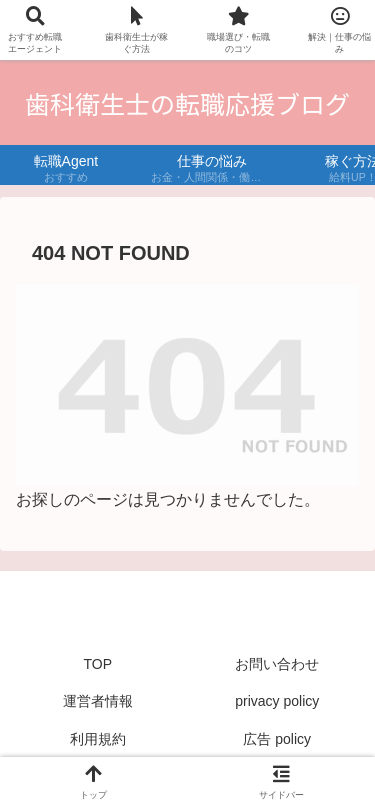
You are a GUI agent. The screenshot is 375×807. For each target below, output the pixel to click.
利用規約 (98, 739)
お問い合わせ (277, 664)
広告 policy (277, 739)
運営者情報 (98, 701)
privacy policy (277, 701)
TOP (97, 664)
